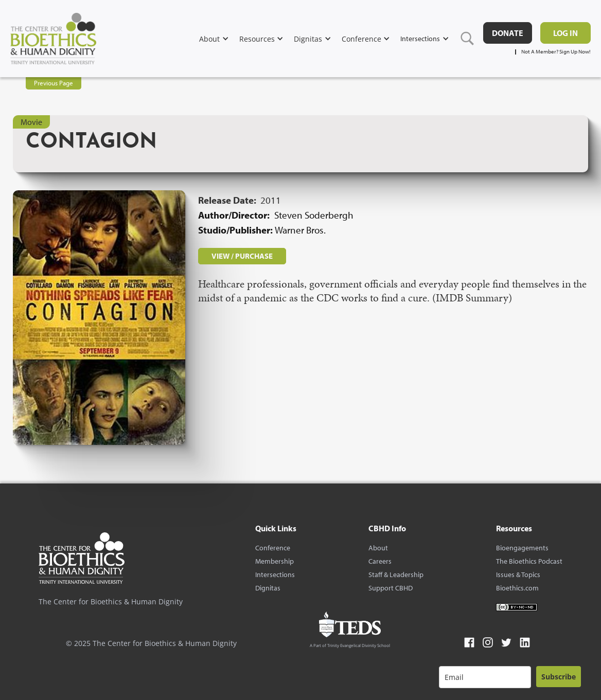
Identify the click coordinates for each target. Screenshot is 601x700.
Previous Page (54, 83)
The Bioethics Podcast (529, 561)
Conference (273, 548)
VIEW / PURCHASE (242, 256)
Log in (565, 33)
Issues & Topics (518, 575)
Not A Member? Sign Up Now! (556, 52)
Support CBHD (391, 588)
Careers (380, 561)
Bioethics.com (517, 588)
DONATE (508, 33)
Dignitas (268, 588)
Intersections (275, 575)
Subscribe (559, 677)
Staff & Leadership (396, 575)
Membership (275, 561)
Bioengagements (522, 548)
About (378, 548)
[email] (485, 677)
